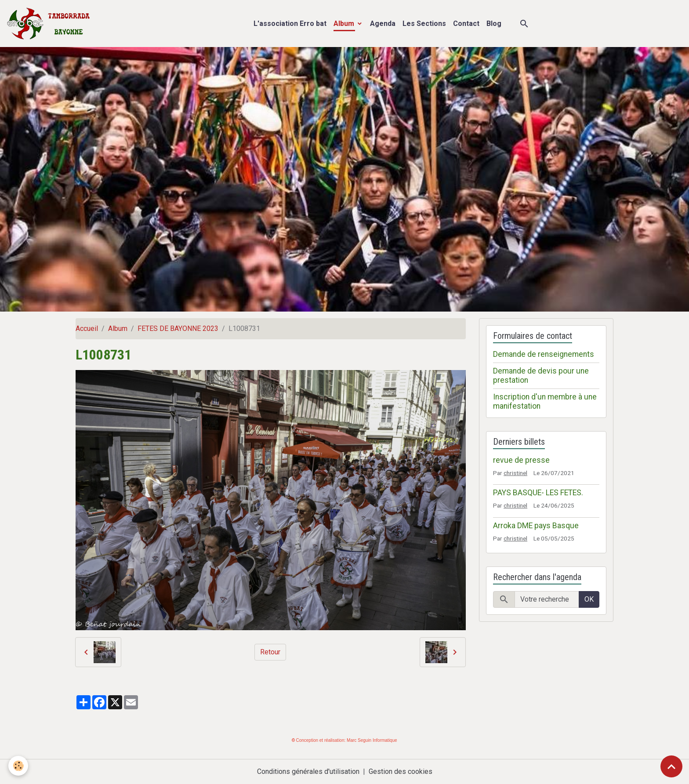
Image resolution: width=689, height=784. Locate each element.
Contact (466, 24)
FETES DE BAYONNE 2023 (178, 328)
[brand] (50, 24)
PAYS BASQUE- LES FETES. (538, 493)
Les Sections (424, 24)
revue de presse (521, 460)
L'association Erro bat (290, 24)
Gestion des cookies (401, 771)
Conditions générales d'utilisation (308, 771)
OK (589, 599)
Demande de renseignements (544, 354)
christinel (515, 473)
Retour (270, 652)
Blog (494, 24)
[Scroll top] (671, 766)
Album (345, 24)
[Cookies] (19, 766)
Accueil (87, 328)
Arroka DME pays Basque (536, 526)
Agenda (383, 24)
